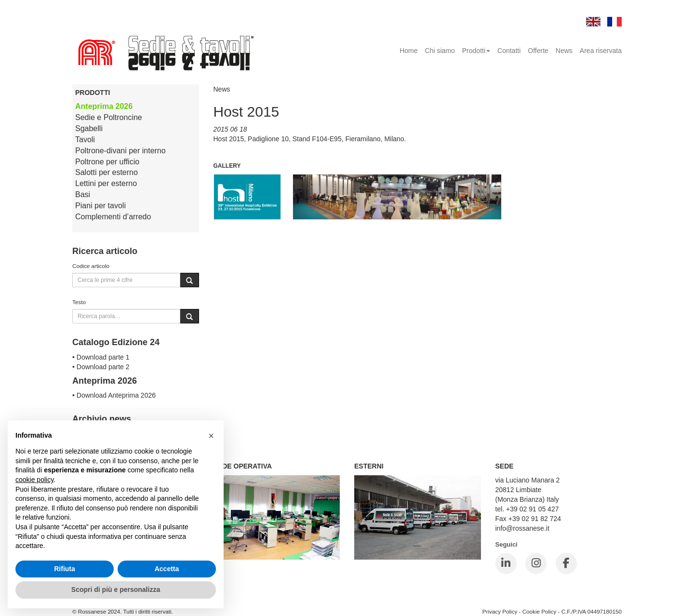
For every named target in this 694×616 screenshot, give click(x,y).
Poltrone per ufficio (107, 162)
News (564, 51)
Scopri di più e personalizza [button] (116, 589)
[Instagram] (536, 563)
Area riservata (601, 51)
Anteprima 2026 (104, 106)
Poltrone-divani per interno (120, 151)
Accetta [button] (167, 569)
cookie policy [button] (34, 480)
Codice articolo (91, 266)
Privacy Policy (500, 611)
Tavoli (85, 140)
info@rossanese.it (522, 528)
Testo (79, 302)
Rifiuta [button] (65, 569)
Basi (83, 194)
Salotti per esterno (107, 172)
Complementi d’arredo (113, 217)
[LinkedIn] (506, 563)
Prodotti (476, 51)
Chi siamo (440, 51)
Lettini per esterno (106, 183)
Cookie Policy (540, 611)
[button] (211, 436)
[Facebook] (566, 563)
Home (408, 51)
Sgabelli (89, 128)
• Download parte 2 (101, 367)
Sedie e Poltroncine (109, 117)
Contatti (509, 51)
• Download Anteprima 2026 (114, 395)
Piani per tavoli (100, 206)
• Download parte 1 (101, 357)
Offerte (538, 51)
